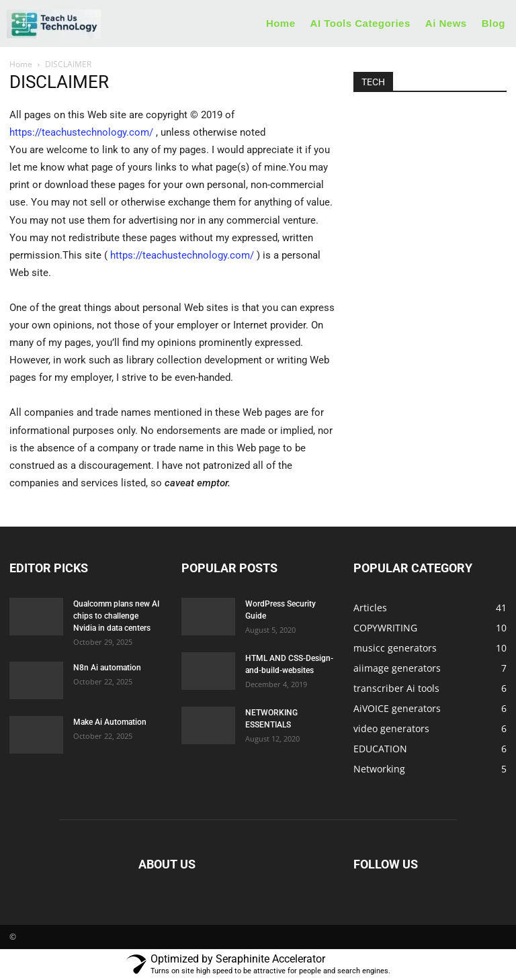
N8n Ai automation (107, 668)
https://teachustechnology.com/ (81, 132)
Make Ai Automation (110, 722)
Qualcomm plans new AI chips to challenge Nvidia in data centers (116, 616)
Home (21, 64)
